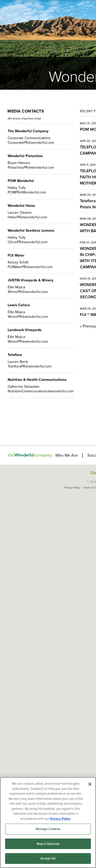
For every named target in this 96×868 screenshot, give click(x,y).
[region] (48, 823)
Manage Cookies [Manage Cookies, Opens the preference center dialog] (48, 829)
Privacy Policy (72, 488)
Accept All (48, 858)
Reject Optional (48, 844)
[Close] (90, 784)
